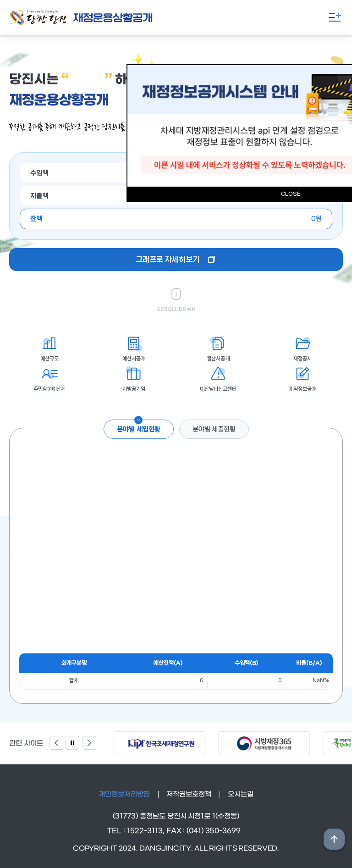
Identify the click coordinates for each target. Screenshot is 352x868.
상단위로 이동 (334, 839)
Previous (56, 743)
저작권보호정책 (189, 794)
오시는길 (241, 794)
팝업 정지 (72, 743)
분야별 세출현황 (214, 429)
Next (89, 743)
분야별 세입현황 (139, 429)
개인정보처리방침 (124, 794)
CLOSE (291, 194)
